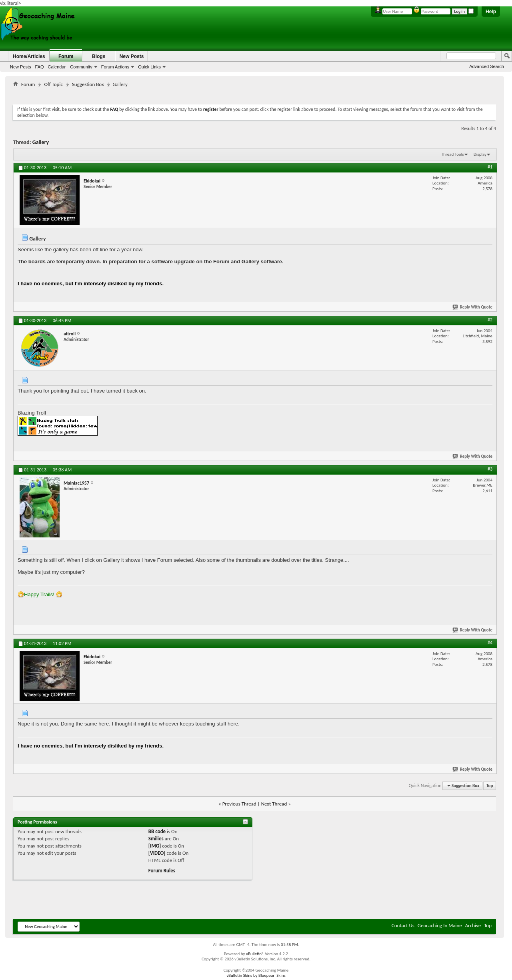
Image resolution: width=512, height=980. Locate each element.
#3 (490, 469)
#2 (490, 320)
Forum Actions (115, 67)
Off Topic (53, 84)
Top (490, 786)
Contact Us (403, 925)
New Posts (21, 67)
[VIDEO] (157, 853)
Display (480, 154)
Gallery (41, 142)
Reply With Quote (473, 307)
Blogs (99, 56)
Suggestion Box (88, 84)
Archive (473, 925)
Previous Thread (239, 804)
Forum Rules (162, 871)
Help (491, 12)
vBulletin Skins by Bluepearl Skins (256, 975)
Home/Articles (29, 56)
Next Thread (274, 804)
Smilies (156, 839)
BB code (157, 831)
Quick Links (149, 67)
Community (81, 67)
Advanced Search (487, 66)
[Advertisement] (255, 94)
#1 (490, 167)
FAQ (40, 67)
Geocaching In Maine (440, 925)
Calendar (57, 67)
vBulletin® (255, 954)
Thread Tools (453, 154)
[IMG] (155, 846)
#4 (490, 643)
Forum (66, 56)
